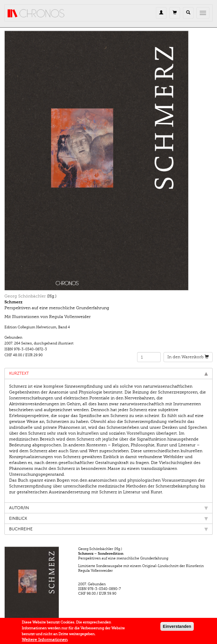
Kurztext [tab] (108, 373)
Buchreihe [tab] (108, 529)
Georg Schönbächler (25, 296)
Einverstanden (177, 628)
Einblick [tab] (108, 518)
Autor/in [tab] (108, 508)
